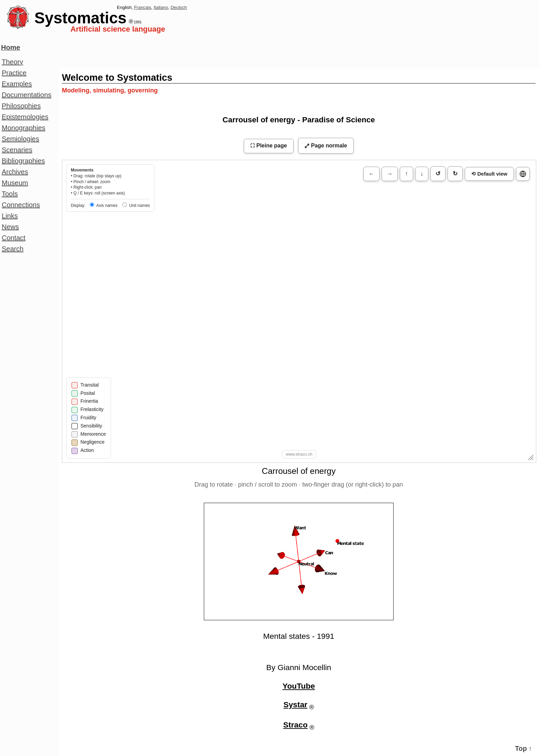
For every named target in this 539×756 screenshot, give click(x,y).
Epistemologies (25, 117)
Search (13, 249)
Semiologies (20, 139)
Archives (15, 172)
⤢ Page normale (326, 146)
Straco (295, 725)
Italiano (161, 7)
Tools (10, 194)
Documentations (27, 95)
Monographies (24, 128)
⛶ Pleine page (268, 146)
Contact (14, 238)
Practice (14, 73)
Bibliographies (23, 161)
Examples (17, 84)
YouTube (299, 686)
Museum (15, 183)
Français (143, 7)
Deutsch (179, 7)
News (10, 227)
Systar (295, 704)
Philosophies (21, 106)
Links (10, 216)
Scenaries (17, 150)
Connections (21, 205)
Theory (12, 62)
